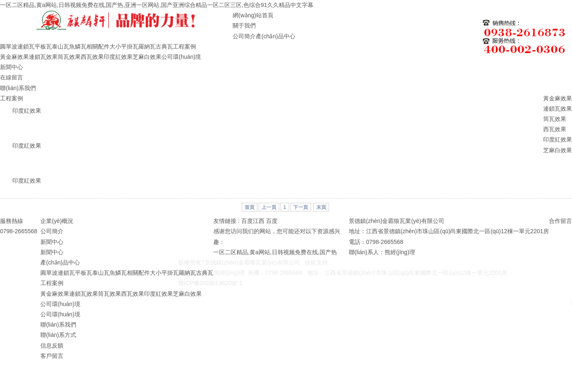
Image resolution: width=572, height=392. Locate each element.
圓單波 (9, 46)
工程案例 (184, 46)
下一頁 (301, 207)
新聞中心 (12, 67)
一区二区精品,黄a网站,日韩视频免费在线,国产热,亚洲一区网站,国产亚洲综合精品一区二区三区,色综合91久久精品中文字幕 (157, 5)
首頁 (250, 207)
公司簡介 (244, 36)
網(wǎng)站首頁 (253, 15)
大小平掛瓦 (124, 46)
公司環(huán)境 (181, 57)
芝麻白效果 (147, 57)
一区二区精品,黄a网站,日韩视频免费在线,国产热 (275, 252)
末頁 (321, 207)
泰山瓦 (61, 46)
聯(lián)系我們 (18, 88)
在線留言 (12, 77)
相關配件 (98, 46)
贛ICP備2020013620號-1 (206, 283)
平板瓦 (43, 46)
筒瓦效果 (69, 57)
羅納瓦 (147, 46)
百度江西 (253, 221)
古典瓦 (164, 46)
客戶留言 (52, 356)
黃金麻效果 (14, 57)
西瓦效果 (92, 57)
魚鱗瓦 (78, 46)
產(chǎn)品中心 (275, 36)
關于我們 (244, 26)
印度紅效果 (118, 57)
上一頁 (269, 207)
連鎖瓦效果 (43, 57)
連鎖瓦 (26, 46)
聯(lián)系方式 (58, 335)
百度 (272, 221)
